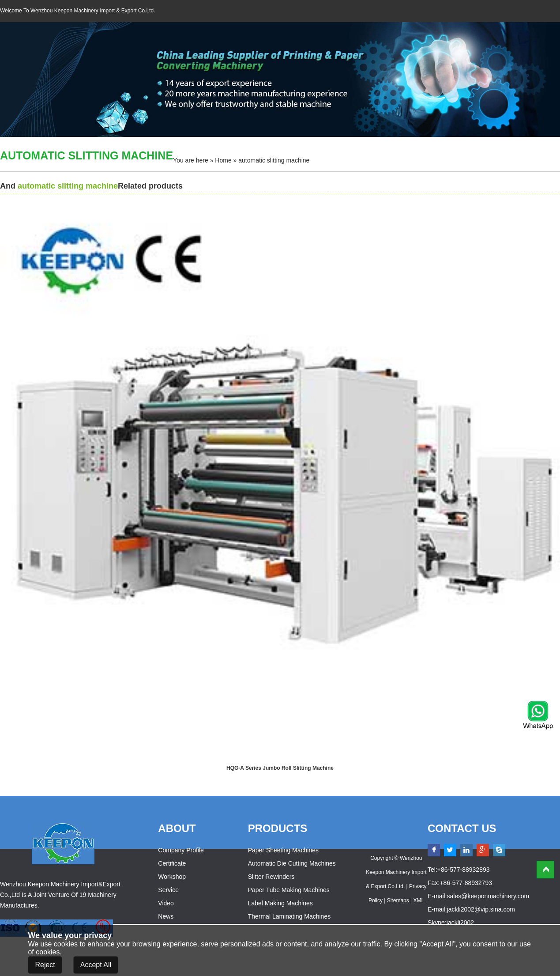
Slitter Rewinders (271, 877)
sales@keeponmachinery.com (488, 896)
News (166, 916)
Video (166, 903)
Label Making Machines (280, 903)
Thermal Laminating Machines (289, 916)
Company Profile (181, 850)
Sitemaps (398, 900)
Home (223, 160)
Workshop (172, 877)
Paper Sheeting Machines (283, 850)
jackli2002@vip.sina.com (481, 909)
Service (168, 890)
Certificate (172, 863)
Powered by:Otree (396, 915)
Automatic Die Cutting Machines (292, 863)
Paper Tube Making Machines (289, 890)
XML (419, 900)
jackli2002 (460, 923)
